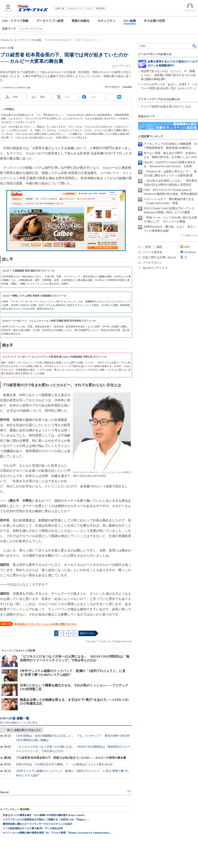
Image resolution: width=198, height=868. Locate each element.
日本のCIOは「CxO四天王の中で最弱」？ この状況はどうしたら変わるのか (64, 764)
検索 (195, 46)
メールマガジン (152, 263)
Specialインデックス (155, 268)
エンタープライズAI (31, 29)
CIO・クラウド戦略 (15, 21)
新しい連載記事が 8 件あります (24, 730)
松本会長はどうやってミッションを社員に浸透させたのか (46, 624)
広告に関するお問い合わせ (159, 257)
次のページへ (87, 633)
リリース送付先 (152, 252)
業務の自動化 (81, 21)
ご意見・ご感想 (152, 247)
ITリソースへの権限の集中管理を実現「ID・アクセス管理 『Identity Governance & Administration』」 (58, 833)
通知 (42, 97)
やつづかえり (113, 87)
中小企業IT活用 (154, 21)
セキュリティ (107, 21)
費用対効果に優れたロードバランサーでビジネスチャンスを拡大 (38, 824)
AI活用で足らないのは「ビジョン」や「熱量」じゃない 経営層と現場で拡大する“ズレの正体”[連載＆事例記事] (169, 75)
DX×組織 (130, 21)
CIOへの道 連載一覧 (15, 718)
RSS (187, 247)
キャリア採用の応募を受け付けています (166, 107)
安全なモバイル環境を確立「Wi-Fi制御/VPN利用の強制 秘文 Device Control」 (44, 815)
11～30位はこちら (189, 235)
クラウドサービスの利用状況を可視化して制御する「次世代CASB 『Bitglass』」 (46, 820)
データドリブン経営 (50, 21)
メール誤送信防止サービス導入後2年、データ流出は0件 (33, 828)
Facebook (190, 252)
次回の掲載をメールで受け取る (21, 723)
